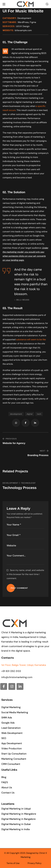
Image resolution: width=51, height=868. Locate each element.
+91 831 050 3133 (11, 671)
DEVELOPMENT (10, 483)
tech (39, 414)
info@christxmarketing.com (17, 677)
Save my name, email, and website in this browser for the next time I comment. (25, 574)
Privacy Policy (35, 863)
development (16, 414)
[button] (47, 4)
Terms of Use (13, 863)
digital (30, 414)
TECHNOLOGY (28, 483)
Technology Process (20, 488)
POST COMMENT (19, 588)
